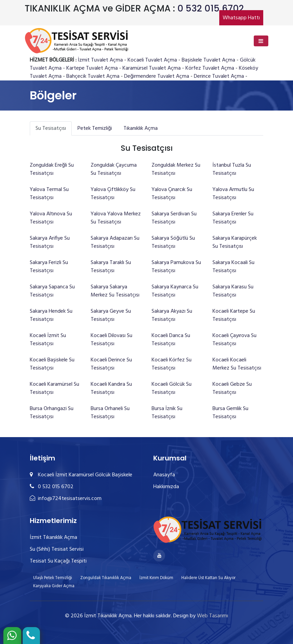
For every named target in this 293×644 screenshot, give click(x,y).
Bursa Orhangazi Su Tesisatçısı (52, 413)
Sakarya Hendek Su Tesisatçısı (51, 315)
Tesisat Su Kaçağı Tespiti (58, 561)
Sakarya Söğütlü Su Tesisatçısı (173, 242)
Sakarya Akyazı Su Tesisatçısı (172, 315)
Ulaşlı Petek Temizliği (53, 578)
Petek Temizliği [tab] (95, 128)
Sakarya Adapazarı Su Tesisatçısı (115, 242)
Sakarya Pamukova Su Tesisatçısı (176, 267)
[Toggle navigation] (261, 41)
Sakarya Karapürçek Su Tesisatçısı (235, 242)
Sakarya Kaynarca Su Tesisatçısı (175, 291)
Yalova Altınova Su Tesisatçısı (51, 218)
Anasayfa (164, 475)
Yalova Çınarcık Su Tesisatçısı (172, 194)
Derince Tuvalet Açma (219, 76)
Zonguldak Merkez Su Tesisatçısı (176, 169)
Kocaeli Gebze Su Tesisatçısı (232, 388)
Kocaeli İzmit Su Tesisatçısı (48, 340)
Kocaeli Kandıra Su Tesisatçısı (111, 388)
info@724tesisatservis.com (66, 499)
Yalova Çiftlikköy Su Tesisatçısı (113, 194)
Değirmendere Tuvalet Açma (157, 76)
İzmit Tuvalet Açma (100, 60)
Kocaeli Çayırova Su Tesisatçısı (234, 340)
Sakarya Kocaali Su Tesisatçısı (233, 267)
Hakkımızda (166, 487)
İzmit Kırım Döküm (156, 578)
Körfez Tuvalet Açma (210, 68)
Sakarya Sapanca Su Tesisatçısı (52, 291)
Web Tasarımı (212, 616)
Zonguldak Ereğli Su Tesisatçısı (52, 169)
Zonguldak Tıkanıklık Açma (106, 578)
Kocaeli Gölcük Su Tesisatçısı (172, 388)
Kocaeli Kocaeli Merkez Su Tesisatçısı (237, 364)
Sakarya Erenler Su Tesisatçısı (233, 218)
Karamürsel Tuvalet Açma (152, 68)
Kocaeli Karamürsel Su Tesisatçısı (54, 388)
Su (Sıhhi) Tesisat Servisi (57, 549)
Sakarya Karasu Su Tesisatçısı (233, 291)
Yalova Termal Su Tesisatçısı (49, 194)
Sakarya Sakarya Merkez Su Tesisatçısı (115, 291)
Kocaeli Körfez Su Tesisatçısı (172, 364)
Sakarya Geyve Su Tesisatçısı (111, 315)
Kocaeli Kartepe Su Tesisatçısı (234, 315)
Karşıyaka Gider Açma (54, 586)
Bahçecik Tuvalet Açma (93, 76)
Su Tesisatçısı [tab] (51, 128)
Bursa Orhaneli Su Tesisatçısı (110, 413)
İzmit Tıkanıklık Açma (53, 538)
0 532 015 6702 (211, 8)
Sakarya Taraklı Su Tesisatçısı (111, 267)
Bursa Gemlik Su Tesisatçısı (230, 413)
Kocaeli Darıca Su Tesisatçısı (171, 340)
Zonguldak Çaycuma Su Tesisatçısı (114, 169)
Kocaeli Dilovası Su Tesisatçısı (111, 340)
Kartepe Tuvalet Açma (92, 68)
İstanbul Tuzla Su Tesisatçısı (232, 169)
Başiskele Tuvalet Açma (208, 60)
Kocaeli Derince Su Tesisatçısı (111, 364)
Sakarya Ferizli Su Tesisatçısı (49, 267)
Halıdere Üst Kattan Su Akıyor (208, 578)
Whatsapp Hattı (241, 18)
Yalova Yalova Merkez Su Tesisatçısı (116, 218)
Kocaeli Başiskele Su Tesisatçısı (52, 364)
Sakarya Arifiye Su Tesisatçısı (50, 242)
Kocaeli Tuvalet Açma (152, 60)
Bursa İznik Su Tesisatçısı (167, 413)
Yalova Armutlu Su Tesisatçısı (233, 194)
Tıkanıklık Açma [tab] (141, 128)
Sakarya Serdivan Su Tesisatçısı (174, 218)
